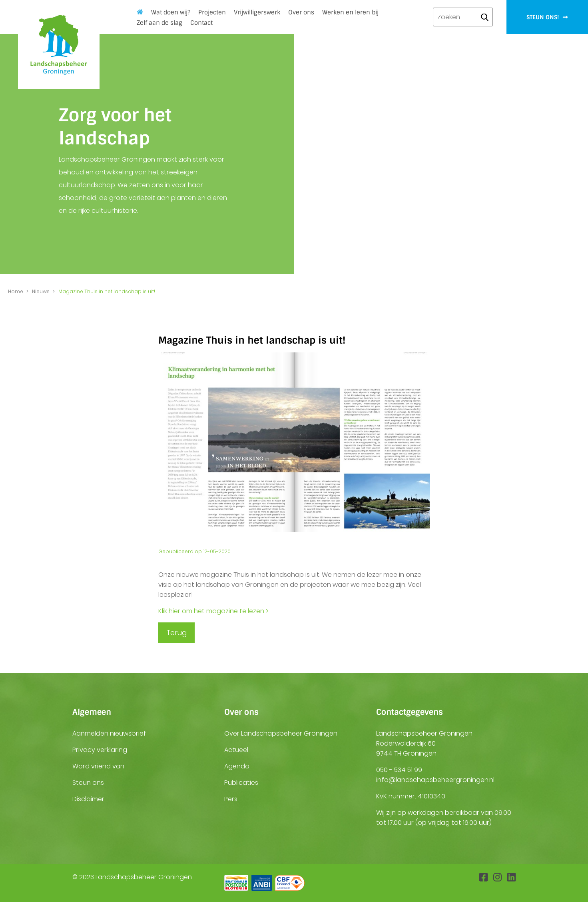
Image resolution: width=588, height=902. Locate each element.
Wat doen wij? (171, 12)
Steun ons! (547, 17)
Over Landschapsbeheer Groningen (281, 733)
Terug (176, 633)
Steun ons (88, 783)
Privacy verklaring (100, 750)
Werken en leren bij (350, 12)
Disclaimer (88, 799)
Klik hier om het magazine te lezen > (213, 611)
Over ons (301, 12)
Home (140, 12)
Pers (231, 799)
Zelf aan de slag (159, 23)
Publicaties (241, 783)
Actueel (236, 750)
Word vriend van (98, 766)
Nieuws (41, 291)
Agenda (237, 766)
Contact (201, 23)
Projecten (212, 12)
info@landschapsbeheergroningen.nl (435, 780)
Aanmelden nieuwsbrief (109, 733)
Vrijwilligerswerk (257, 12)
